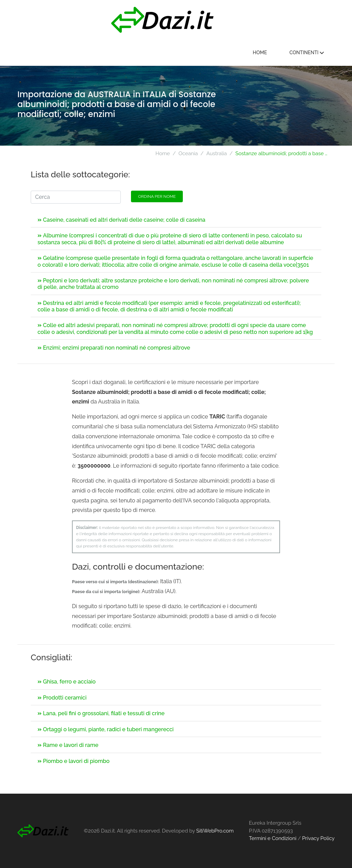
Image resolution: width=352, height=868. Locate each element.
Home (260, 53)
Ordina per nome (157, 196)
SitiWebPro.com (215, 831)
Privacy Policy (318, 838)
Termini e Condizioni (273, 838)
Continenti (307, 53)
